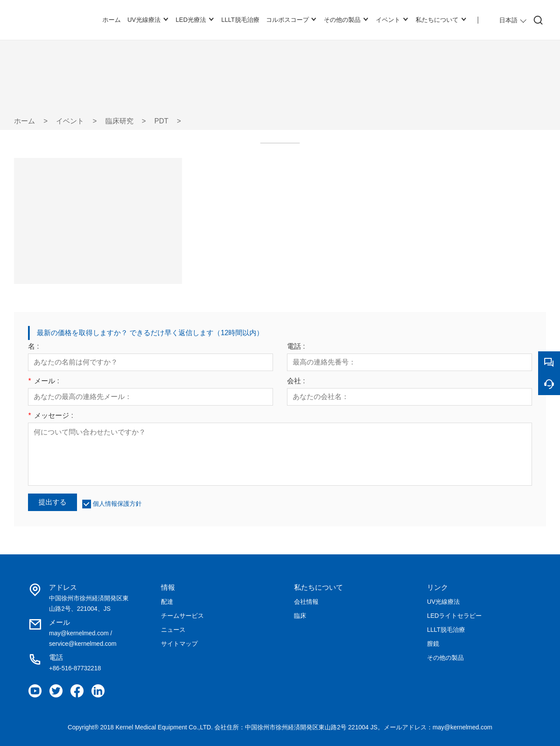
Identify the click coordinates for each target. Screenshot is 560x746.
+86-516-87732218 (75, 668)
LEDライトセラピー (454, 616)
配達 (167, 602)
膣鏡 (433, 644)
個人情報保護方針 (117, 504)
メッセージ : (51, 416)
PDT (161, 121)
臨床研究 (119, 121)
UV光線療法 (443, 602)
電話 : (296, 347)
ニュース (173, 630)
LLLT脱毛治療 (446, 630)
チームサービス (182, 616)
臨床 (300, 616)
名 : (33, 347)
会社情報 (306, 602)
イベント (70, 121)
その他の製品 (445, 658)
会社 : (296, 381)
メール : (44, 381)
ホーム (24, 121)
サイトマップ (179, 644)
